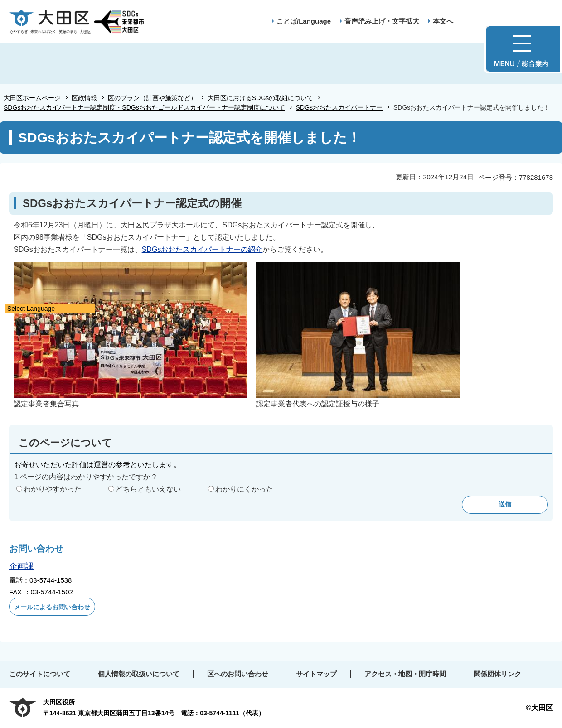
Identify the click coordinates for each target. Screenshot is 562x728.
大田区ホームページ (32, 98)
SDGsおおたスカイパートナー (339, 107)
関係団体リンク (497, 674)
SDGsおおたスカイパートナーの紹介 (202, 249)
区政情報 (84, 98)
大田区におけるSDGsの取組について (260, 98)
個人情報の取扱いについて (139, 674)
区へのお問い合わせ (238, 674)
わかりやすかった (53, 489)
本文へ (443, 21)
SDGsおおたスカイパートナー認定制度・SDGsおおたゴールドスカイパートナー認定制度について (144, 107)
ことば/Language (304, 21)
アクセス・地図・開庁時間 (405, 674)
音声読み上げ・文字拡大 (382, 21)
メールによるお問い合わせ (52, 607)
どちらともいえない (148, 489)
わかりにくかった (244, 489)
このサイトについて (40, 674)
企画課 (21, 566)
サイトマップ (316, 674)
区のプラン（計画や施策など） (152, 98)
